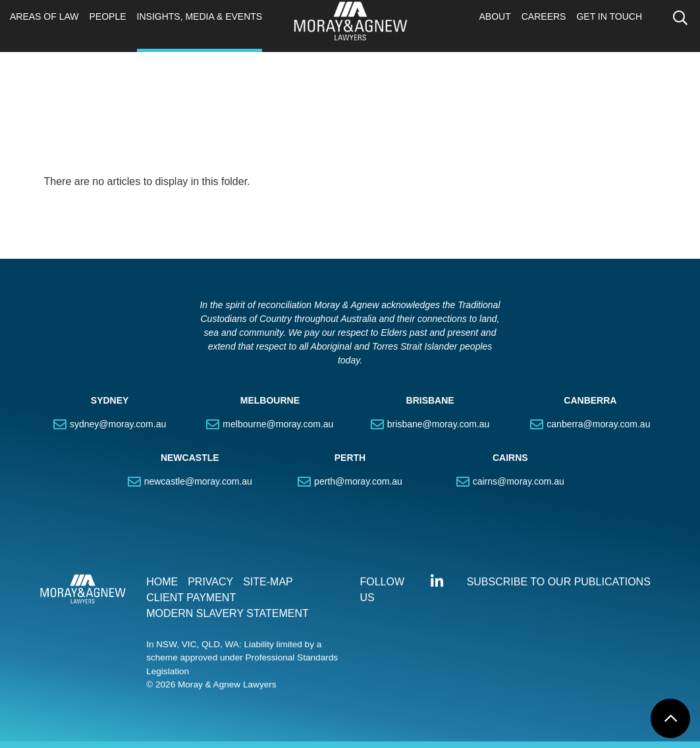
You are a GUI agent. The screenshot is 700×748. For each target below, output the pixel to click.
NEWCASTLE (190, 458)
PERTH (350, 458)
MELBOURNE (270, 400)
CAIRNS (510, 458)
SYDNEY (110, 400)
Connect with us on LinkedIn (437, 581)
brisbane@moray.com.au (439, 424)
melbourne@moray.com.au (278, 424)
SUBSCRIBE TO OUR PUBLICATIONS (559, 582)
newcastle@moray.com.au (198, 481)
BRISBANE (430, 400)
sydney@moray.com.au (118, 424)
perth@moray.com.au (358, 481)
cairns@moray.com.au (519, 481)
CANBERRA (590, 400)
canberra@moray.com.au (598, 424)
